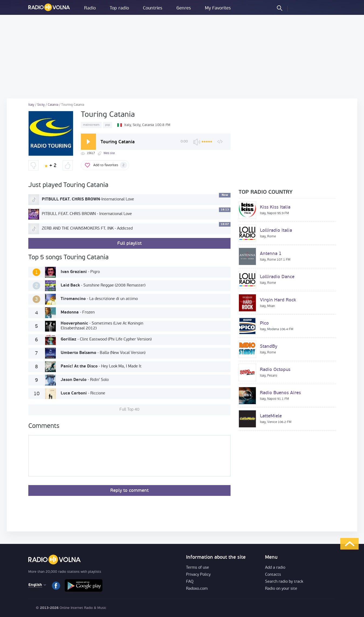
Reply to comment (129, 491)
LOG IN (296, 8)
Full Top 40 (129, 410)
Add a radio (275, 568)
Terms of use (198, 568)
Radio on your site (281, 589)
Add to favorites (110, 165)
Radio (90, 8)
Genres (184, 8)
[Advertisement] (182, 57)
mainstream (91, 125)
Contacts (273, 575)
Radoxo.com (197, 589)
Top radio (119, 8)
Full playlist (129, 243)
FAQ (190, 582)
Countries (153, 8)
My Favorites (218, 8)
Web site (109, 153)
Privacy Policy (198, 575)
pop (108, 125)
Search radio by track (284, 582)
